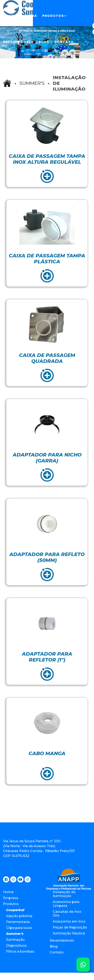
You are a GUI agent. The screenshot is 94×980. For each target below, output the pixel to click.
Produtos (53, 16)
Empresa (28, 16)
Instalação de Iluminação (64, 894)
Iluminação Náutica (69, 933)
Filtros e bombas (20, 951)
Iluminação (15, 940)
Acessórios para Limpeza (66, 904)
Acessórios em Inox (69, 921)
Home (9, 16)
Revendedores (18, 42)
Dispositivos (16, 946)
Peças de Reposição (70, 927)
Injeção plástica (19, 916)
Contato (64, 42)
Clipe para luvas (19, 928)
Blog (44, 42)
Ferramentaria (18, 922)
